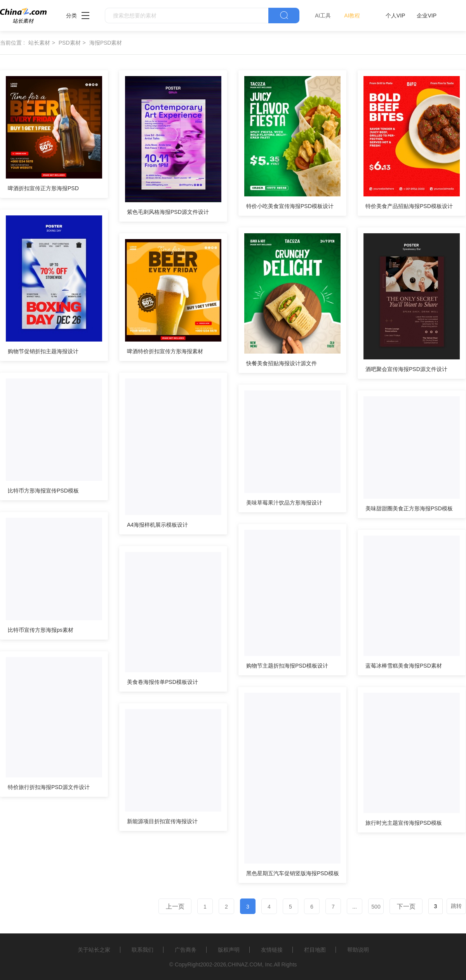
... (355, 907)
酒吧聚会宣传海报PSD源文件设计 (406, 369)
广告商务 (186, 950)
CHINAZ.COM (245, 964)
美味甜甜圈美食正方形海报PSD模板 (409, 508)
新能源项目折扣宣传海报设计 (162, 821)
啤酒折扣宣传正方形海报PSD (43, 188)
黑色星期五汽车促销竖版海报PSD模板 (293, 873)
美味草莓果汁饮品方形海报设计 (284, 503)
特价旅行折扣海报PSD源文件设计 (49, 787)
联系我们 (143, 950)
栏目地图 (315, 950)
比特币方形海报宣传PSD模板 (43, 491)
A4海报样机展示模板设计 (157, 525)
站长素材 (39, 43)
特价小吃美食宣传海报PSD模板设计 (290, 206)
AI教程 (352, 16)
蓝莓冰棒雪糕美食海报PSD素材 (404, 666)
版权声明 (229, 950)
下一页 (406, 906)
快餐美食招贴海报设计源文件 (282, 363)
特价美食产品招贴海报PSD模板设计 (409, 206)
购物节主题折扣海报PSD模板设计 (287, 666)
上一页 (175, 906)
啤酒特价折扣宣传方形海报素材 (165, 351)
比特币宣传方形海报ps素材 (41, 630)
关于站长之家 (94, 950)
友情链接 (272, 950)
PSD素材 (70, 43)
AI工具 (323, 16)
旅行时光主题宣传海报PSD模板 (404, 823)
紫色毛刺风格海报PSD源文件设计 (168, 212)
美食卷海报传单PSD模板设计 (163, 682)
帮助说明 (358, 950)
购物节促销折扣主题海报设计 (43, 351)
